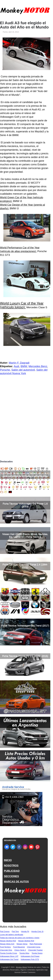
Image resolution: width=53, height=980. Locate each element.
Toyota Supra (37, 953)
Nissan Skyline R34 (26, 941)
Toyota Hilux (24, 953)
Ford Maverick (19, 947)
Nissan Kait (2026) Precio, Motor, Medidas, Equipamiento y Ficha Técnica (25, 536)
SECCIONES (11, 876)
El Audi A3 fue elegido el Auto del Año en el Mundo (24, 25)
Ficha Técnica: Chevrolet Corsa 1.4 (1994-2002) (25, 566)
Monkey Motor (21, 967)
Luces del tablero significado (12, 935)
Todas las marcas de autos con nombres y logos (20, 938)
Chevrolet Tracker (36, 950)
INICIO (8, 860)
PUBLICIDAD (12, 871)
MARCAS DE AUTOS (16, 882)
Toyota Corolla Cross (9, 953)
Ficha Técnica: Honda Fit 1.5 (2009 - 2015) (25, 656)
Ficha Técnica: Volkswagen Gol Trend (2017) (25, 626)
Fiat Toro (15, 931)
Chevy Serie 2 (20, 950)
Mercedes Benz (38, 366)
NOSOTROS (11, 866)
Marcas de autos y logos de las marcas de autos (25, 596)
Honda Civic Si (37, 931)
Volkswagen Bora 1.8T (9, 956)
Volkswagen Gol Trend (9, 959)
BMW (24, 366)
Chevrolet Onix (6, 950)
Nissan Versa (22, 944)
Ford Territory (5, 947)
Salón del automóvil (23, 370)
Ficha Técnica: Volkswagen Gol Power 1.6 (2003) (25, 505)
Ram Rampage (36, 944)
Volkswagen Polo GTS (30, 959)
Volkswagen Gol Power (30, 956)
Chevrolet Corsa (34, 947)
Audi (16, 366)
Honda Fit (25, 931)
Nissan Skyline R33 (8, 941)
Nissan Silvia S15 (7, 944)
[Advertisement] (26, 431)
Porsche (5, 370)
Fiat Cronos (5, 931)
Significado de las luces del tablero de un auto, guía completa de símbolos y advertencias (25, 475)
